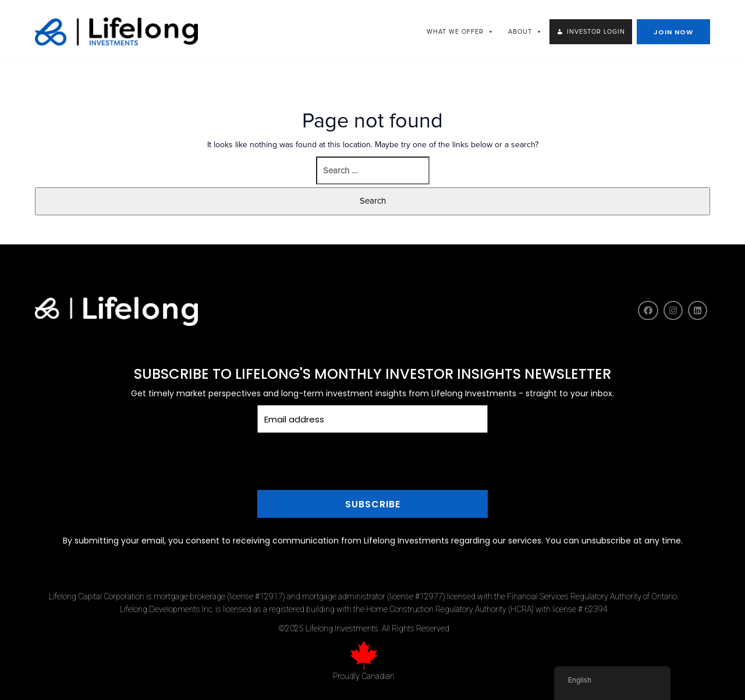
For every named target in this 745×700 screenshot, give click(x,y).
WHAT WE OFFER (460, 32)
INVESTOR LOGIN (596, 32)
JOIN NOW (673, 32)
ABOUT (525, 32)
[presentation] (372, 482)
